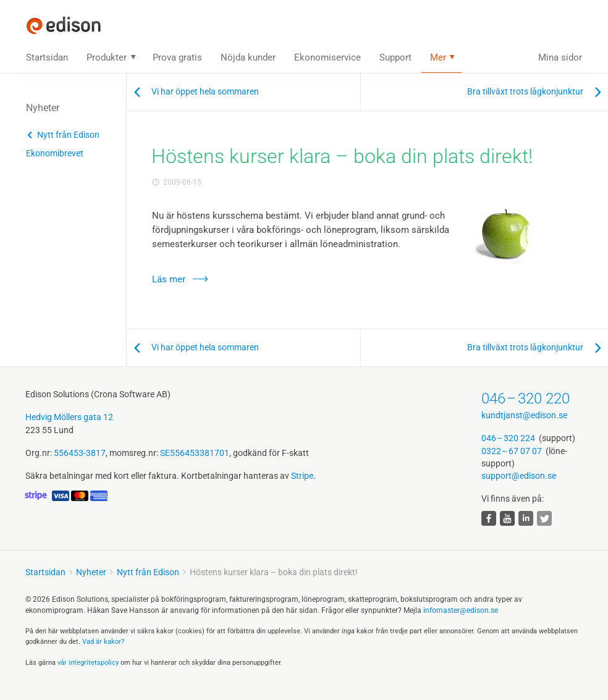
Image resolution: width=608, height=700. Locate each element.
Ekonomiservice (327, 57)
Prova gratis (177, 57)
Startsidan (47, 57)
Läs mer (169, 279)
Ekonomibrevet (55, 153)
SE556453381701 (195, 453)
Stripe (302, 476)
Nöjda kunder (248, 57)
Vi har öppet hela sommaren (205, 91)
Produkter (107, 57)
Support (395, 57)
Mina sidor (560, 57)
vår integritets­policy (88, 663)
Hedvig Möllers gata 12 (69, 417)
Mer (438, 57)
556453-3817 (80, 453)
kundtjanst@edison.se (524, 415)
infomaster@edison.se (461, 610)
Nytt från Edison (68, 135)
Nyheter (91, 572)
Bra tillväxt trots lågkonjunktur (525, 91)
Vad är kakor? (103, 642)
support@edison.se (519, 476)
